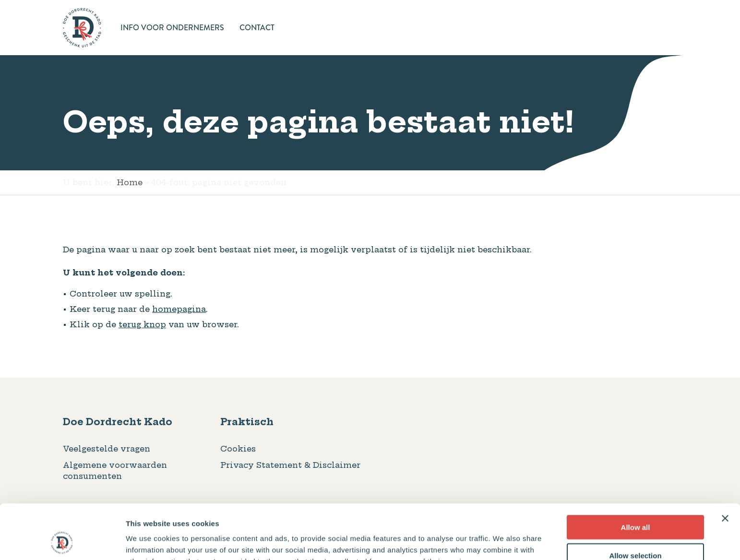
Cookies (238, 449)
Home (130, 182)
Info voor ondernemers (172, 28)
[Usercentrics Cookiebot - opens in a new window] (62, 541)
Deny (636, 532)
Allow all (636, 476)
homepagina (179, 309)
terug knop (142, 324)
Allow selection (635, 504)
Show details (504, 541)
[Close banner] (725, 467)
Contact (257, 28)
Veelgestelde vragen (107, 449)
